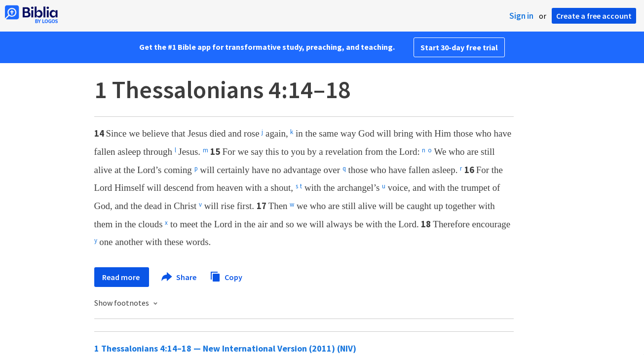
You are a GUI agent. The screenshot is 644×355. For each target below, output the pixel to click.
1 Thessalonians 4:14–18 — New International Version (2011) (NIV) (225, 348)
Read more (122, 277)
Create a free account (594, 16)
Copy (226, 276)
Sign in (521, 16)
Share (179, 277)
